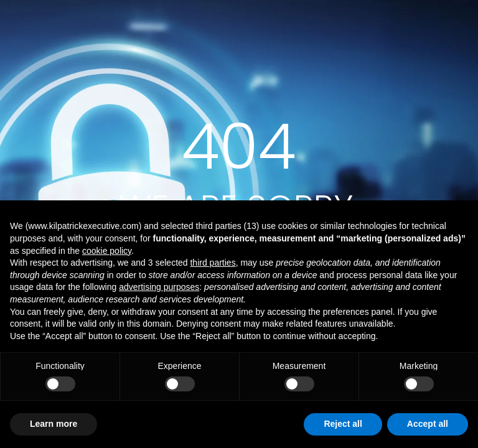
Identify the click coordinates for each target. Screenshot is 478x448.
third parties (213, 263)
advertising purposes (159, 287)
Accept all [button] (428, 424)
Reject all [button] (343, 424)
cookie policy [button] (107, 251)
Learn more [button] (54, 424)
